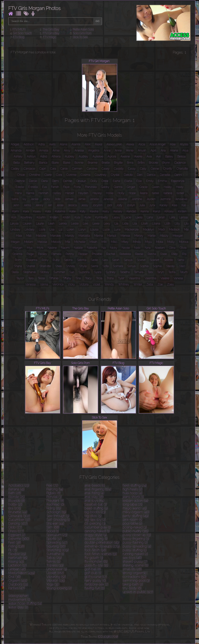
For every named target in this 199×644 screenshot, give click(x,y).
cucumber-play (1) (98, 527)
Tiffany (67, 278)
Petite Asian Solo (83, 29)
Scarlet (141, 260)
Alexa (99, 144)
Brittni (141, 163)
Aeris (52, 144)
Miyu (148, 242)
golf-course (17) (96, 577)
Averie (138, 156)
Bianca (43, 163)
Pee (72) (52, 485)
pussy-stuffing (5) (135, 550)
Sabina (68, 260)
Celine (155, 169)
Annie (130, 150)
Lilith (167, 224)
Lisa (52, 229)
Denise (68, 181)
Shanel (31, 266)
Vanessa (30, 284)
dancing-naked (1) (97, 531)
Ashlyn (31, 156)
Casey (106, 169)
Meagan (178, 236)
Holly (121, 193)
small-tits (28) (132, 569)
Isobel (180, 193)
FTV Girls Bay (51, 33)
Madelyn (149, 229)
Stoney (45, 272)
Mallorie (41, 236)
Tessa (41, 278)
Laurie (40, 224)
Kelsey (118, 211)
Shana (18, 266)
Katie (73, 211)
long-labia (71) (133, 504)
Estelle (20, 187)
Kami (16, 211)
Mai (186, 229)
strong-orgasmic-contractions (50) (135, 575)
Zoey (171, 284)
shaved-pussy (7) (135, 561)
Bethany (29, 163)
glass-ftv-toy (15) (96, 565)
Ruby (56, 260)
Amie (56, 150)
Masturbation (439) (22, 573)
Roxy (45, 260)
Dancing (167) (18, 523)
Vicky (71, 284)
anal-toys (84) (95, 501)
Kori (14, 217)
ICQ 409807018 (108, 637)
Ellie (139, 181)
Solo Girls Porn (82, 33)
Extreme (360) (19, 539)
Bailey (169, 156)
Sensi (181, 260)
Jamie (82, 199)
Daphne (20, 181)
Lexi (86, 224)
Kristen (54, 217)
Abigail (15, 144)
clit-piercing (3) (95, 523)
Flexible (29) (17, 554)
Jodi (109, 205)
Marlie (152, 236)
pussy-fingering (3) (136, 539)
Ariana (174, 150)
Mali (29, 236)
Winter (138, 284)
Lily (187, 224)
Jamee (69, 199)
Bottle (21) (15, 504)
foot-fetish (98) (96, 550)
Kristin (66, 217)
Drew (105, 181)
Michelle (80, 242)
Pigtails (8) (54, 493)
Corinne (71, 175)
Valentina (150, 278)
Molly (171, 242)
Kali (184, 205)
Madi (162, 229)
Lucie (106, 229)
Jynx (152, 205)
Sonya (131, 266)
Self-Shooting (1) (58, 520)
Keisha (94, 211)
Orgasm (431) (18, 580)
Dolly (94, 181)
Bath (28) (15, 493)
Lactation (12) (18, 565)
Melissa (42, 242)
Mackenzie (132, 229)
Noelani (160, 248)
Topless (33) (55, 565)
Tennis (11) (54, 561)
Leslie (75, 224)
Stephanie (29, 272)
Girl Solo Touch (22, 33)
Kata (48, 211)
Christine (35, 175)
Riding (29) (54, 508)
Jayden (151, 199)
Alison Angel (158, 144)
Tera (31, 278)
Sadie (94, 260)
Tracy (88, 278)
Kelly (106, 211)
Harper (70, 193)
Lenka (63, 224)
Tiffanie (54, 278)
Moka (160, 242)
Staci (182, 266)
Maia (19, 236)
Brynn (166, 163)
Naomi (65, 248)
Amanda (16, 150)
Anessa (79, 150)
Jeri (50, 205)
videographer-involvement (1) (19, 598)
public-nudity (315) (136, 531)
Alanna (76, 144)
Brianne (93, 163)
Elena (116, 181)
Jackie (35, 199)
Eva (44, 187)
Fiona (77, 187)
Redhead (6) (55, 504)
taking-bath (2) (133, 584)
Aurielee (98, 156)
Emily (150, 181)
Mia (68, 242)
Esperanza (178, 181)
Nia (104, 248)
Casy (143, 169)
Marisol (112, 236)
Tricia (99, 278)
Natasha (92, 248)
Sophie (157, 266)
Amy (67, 150)
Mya (30, 248)
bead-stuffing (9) (96, 508)
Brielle (106, 163)
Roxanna (32, 260)
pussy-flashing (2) (135, 542)
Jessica (72, 205)
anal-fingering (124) (98, 489)
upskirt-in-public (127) (138, 592)
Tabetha (125, 272)
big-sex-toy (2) (95, 520)
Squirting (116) (56, 546)
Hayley (97, 193)
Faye (66, 187)
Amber (30, 150)
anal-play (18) (94, 497)
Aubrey (70, 156)
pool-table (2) (133, 523)
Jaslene (122, 199)
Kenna (145, 211)
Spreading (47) (57, 542)
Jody (119, 205)
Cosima (86, 175)
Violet (97, 284)
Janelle (94, 199)
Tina (78, 278)
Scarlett (155, 260)
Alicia (142, 144)
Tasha (172, 272)
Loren (70, 229)
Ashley (18, 156)
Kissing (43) (16, 561)
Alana (63, 144)
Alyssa (184, 144)
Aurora (112, 156)
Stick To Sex (80, 37)
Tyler (121, 278)
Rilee (164, 254)
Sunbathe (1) (55, 554)
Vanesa (178, 278)
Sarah (116, 260)
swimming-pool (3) (136, 580)
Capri (43, 169)
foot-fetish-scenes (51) (101, 554)
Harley (57, 193)
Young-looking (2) (59, 588)
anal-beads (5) (95, 485)
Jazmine (165, 199)
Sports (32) (54, 539)
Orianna (18, 254)
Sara (105, 260)
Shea (58, 266)
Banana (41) (17, 489)
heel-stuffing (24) (135, 485)
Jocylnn (98, 205)
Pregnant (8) (55, 501)
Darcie (33, 181)
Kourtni (41, 217)
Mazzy (164, 236)
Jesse (60, 205)
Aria (163, 150)
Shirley (70, 266)
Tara (150, 272)
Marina (99, 236)
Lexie (96, 224)
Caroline (92, 169)
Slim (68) (53, 527)
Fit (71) (13, 550)
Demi (56, 181)
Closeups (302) (19, 516)
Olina (172, 248)
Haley (180, 187)
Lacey (116, 217)
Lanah (161, 217)
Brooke (153, 163)
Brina (130, 163)
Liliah (145, 224)
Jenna (27, 205)
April (153, 150)
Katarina (60, 211)
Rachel (111, 254)
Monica (184, 242)
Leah (51, 224)
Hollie (110, 193)
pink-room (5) (133, 520)
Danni (178, 175)
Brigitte (118, 163)
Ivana (15, 199)
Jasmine (137, 199)
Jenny (39, 205)
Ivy (24, 199)
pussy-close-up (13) (137, 535)
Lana (150, 217)
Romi (18, 260)
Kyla (77, 217)
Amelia (44, 150)
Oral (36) (15, 577)
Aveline (125, 156)
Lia (116, 224)
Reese (139, 254)
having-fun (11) (95, 588)
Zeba (150, 284)
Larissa (183, 217)
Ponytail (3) (54, 497)
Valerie (165, 278)
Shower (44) (55, 523)
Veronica (58, 284)
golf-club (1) (93, 573)
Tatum (184, 272)
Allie (173, 144)
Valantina (135, 278)
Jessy (85, 205)
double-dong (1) (96, 539)
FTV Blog (19, 37)
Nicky (114, 248)
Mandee (56, 236)
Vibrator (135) (56, 580)
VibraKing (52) (56, 577)
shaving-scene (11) (136, 565)
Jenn (16, 205)
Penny (70, 254)
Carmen (77, 169)
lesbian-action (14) (136, 501)
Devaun (81, 181)
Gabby (105, 187)
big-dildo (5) (93, 516)
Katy (83, 211)
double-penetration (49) (102, 542)
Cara (53, 169)
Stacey (171, 266)
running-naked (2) (135, 554)
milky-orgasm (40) (136, 512)
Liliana (156, 224)
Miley (125, 242)
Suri (72, 272)
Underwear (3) (57, 569)
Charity (168, 169)
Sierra (95, 266)
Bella (17, 163)
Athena (56, 156)
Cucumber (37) (19, 520)
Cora (59, 175)
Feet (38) (15, 542)
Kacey (164, 205)
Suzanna (84, 272)
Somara (118, 266)
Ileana (144, 193)
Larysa (14, 224)
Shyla (83, 266)
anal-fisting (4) (94, 493)
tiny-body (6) (132, 588)
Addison (29, 144)
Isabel (155, 193)
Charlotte (182, 169)
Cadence (180, 163)
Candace (29, 169)
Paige (30, 254)
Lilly (177, 224)
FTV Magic (50, 37)
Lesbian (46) (17, 569)
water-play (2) (18, 607)
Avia (149, 156)
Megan (15, 242)
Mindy (137, 242)
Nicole (126, 248)
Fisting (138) (17, 546)
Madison (174, 229)
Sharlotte (45, 266)
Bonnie (79, 163)
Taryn (161, 272)
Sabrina (82, 260)
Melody (56, 242)
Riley (175, 254)
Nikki (137, 248)
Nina (148, 248)
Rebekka (125, 254)
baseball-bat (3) (96, 504)
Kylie (88, 217)
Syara (98, 272)
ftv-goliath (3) (94, 558)
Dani (140, 175)
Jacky (46, 199)
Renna (152, 254)
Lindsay (15, 229)
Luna (117, 229)
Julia (142, 205)
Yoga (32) (53, 584)
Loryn (82, 229)
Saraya (128, 260)
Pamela (56, 254)
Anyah (142, 150)
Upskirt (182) (55, 573)
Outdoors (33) (18, 584)
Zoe (160, 284)
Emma (162, 181)
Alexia (130, 144)
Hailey (168, 187)
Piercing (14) (55, 489)
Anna (107, 150)
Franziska (91, 187)
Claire (48, 175)
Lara (172, 217)
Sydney (111, 272)
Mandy (70, 236)
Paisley (43, 254)
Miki (104, 242)
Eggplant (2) (17, 535)
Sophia (144, 266)
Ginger (131, 187)
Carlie (64, 169)
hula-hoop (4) (133, 493)
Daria (45, 181)
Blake (67, 163)
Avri (159, 156)
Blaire (55, 163)
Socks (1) (53, 531)
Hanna (30, 193)
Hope (132, 193)
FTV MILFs (19, 29)
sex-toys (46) (132, 558)
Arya (185, 150)
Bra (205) (15, 508)
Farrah (55, 187)
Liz (61, 229)
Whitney (124, 284)
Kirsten (182, 211)
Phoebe (97, 254)
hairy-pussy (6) (95, 580)
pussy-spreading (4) (137, 546)
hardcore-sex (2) (97, 584)
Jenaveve (181, 199)
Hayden (83, 193)
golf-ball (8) (93, 569)
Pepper (83, 254)
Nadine (52, 248)
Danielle (165, 175)
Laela (139, 217)
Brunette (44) (18, 512)
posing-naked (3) (135, 527)
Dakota (128, 175)
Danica (151, 175)
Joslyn (131, 205)
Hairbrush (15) (18, 558)
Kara (26, 211)
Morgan (18, 248)
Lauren (27, 224)
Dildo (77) (15, 527)
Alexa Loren (114, 144)
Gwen (156, 187)
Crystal (115, 175)
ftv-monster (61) (96, 561)
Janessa (108, 199)
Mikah (93, 242)
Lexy (107, 224)
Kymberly (102, 217)
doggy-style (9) (96, 535)
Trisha (110, 278)
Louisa (94, 229)
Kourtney (26, 217)
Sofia (106, 266)
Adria (42, 144)
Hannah (44, 193)
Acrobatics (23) (19, 485)
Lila (135, 224)
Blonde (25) (17, 497)
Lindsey (30, 229)
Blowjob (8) (17, 501)
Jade (57, 199)
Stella (15, 272)
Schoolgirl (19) (56, 512)
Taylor (20, 278)
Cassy (132, 169)
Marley (139, 236)
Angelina (94, 150)
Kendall (131, 211)
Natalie (78, 248)
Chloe (21, 175)
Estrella (33, 187)
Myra (40, 248)
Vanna (44, 284)
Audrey (83, 156)
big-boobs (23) (95, 512)
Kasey (37, 211)
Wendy (109, 284)
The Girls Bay (51, 29)
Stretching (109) (58, 550)
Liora (42, 229)
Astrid (44, 156)
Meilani (29, 242)
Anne (118, 150)
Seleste (168, 260)
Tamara (139, 272)
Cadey (15, 169)
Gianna (118, 187)
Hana (19, 193)
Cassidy (119, 169)
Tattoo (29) (54, 558)
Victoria (84, 284)
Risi (184, 254)
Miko (114, 242)
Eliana (128, 181)
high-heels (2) (133, 489)
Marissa (125, 236)
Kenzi (157, 211)
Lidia (125, 224)
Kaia (175, 205)
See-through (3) (58, 516)
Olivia (183, 248)
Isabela (168, 193)
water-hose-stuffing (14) (25, 603)
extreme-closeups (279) (102, 546)
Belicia (181, 156)
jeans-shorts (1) (133, 497)
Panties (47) (17, 588)
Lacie (128, 217)
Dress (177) (16, 531)
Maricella (84, 236)
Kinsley (169, 211)
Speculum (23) (57, 535)
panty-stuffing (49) (136, 516)
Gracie (143, 187)
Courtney (101, 175)
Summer (59, 272)
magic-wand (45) (135, 508)
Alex (88, 144)
